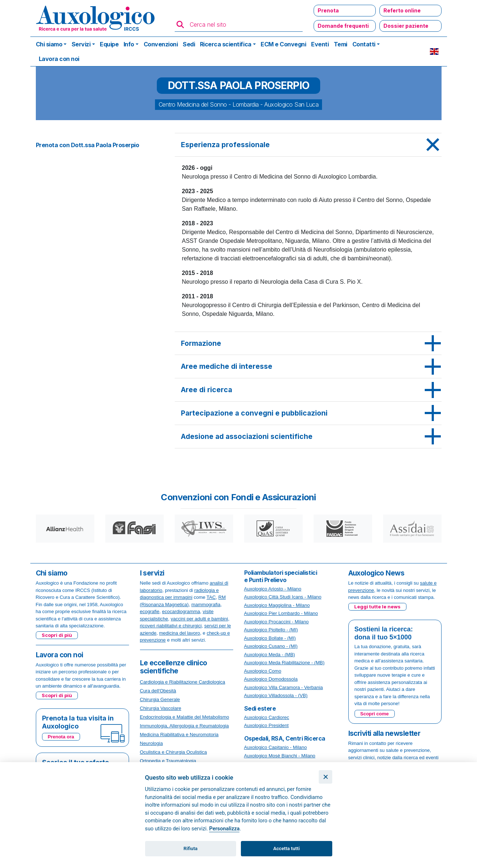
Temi (340, 44)
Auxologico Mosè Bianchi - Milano (280, 756)
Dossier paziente (406, 26)
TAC (211, 597)
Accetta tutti (287, 848)
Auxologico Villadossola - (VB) (276, 695)
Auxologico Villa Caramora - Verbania (284, 687)
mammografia (206, 605)
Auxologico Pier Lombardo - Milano (281, 613)
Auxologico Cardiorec (267, 717)
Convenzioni (161, 44)
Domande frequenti (343, 26)
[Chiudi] (325, 777)
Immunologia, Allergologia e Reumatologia (185, 726)
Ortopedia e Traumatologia (168, 761)
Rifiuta (190, 848)
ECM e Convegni (283, 44)
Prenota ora (61, 737)
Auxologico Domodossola (271, 679)
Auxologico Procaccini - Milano (277, 622)
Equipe (109, 44)
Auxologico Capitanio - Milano (276, 747)
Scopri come (375, 714)
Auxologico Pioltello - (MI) (271, 630)
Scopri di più (57, 635)
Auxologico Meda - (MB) (270, 655)
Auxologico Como (263, 671)
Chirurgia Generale (160, 699)
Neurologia (152, 743)
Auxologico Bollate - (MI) (270, 638)
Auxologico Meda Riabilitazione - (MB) (284, 663)
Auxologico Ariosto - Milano (273, 589)
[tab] (308, 145)
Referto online (402, 10)
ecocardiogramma (181, 611)
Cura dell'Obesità (158, 691)
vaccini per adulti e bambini (199, 619)
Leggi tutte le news (377, 607)
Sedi (189, 44)
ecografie (150, 611)
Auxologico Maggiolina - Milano (277, 605)
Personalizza (224, 829)
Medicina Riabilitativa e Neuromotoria (179, 735)
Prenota (328, 10)
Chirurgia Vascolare (161, 708)
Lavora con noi (59, 59)
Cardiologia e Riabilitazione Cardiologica (183, 682)
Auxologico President (266, 725)
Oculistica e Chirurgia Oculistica (174, 752)
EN (434, 51)
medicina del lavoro (179, 633)
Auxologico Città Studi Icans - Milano (283, 597)
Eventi (320, 44)
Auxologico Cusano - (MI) (271, 646)
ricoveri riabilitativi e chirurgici (171, 626)
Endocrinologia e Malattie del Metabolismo (185, 717)
